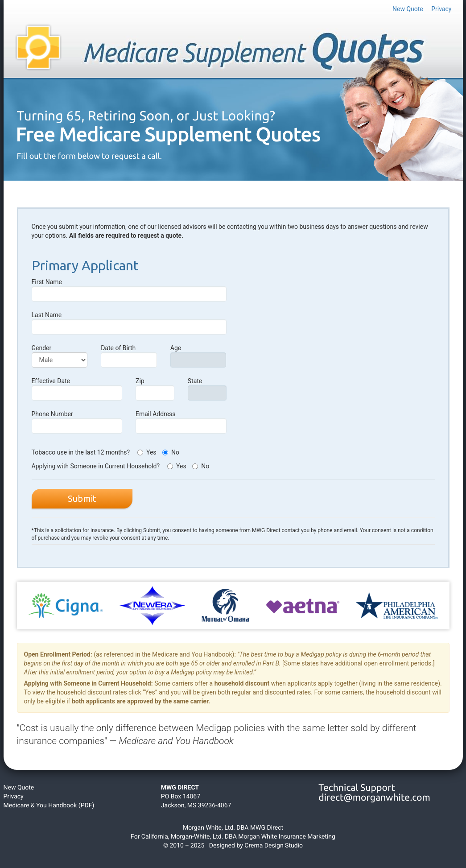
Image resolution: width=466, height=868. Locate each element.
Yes (147, 452)
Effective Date (77, 389)
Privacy (441, 9)
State (207, 389)
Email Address (181, 422)
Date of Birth (129, 356)
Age (198, 356)
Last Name (129, 323)
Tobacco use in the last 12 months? (82, 452)
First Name (129, 290)
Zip (155, 389)
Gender (60, 356)
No (171, 452)
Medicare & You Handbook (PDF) (49, 806)
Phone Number (77, 422)
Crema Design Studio (274, 846)
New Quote (408, 9)
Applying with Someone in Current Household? (97, 466)
